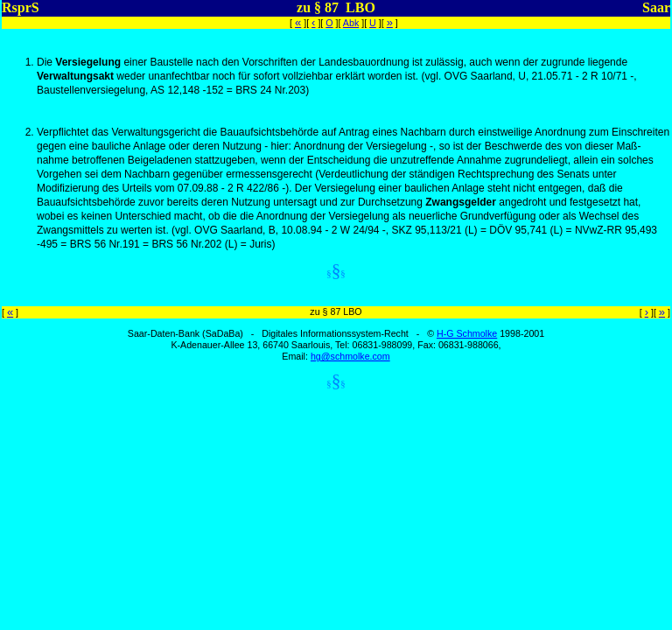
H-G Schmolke (467, 333)
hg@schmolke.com (350, 356)
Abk (351, 23)
